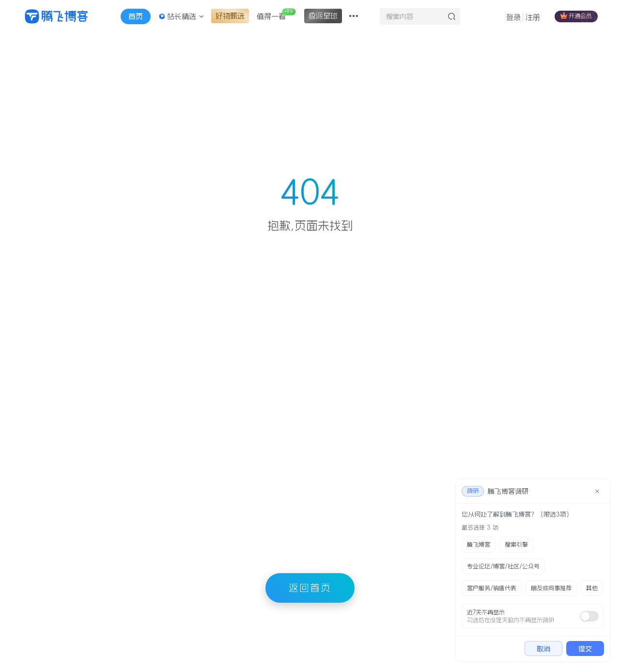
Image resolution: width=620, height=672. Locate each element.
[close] (597, 491)
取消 (543, 649)
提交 (585, 649)
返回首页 (310, 588)
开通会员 (576, 16)
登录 (513, 17)
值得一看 (276, 14)
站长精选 (181, 16)
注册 (533, 17)
